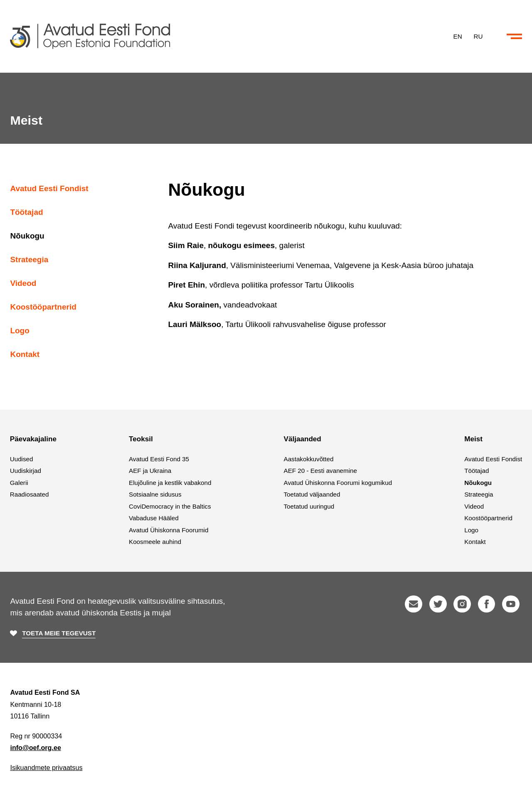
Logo (20, 331)
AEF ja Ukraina (150, 471)
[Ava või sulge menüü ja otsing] (514, 37)
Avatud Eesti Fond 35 (159, 459)
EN (458, 36)
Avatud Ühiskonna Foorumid (169, 530)
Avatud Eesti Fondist (49, 188)
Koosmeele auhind (155, 542)
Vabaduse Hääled (154, 518)
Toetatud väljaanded (312, 494)
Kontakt (25, 354)
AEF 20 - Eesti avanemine (320, 471)
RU (478, 36)
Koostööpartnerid (43, 307)
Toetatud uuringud (309, 506)
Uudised (22, 459)
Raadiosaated (30, 494)
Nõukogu (27, 236)
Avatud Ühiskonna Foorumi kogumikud (338, 483)
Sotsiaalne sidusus (155, 494)
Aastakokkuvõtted (309, 459)
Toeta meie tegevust (59, 633)
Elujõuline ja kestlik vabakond (170, 483)
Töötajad (26, 212)
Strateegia (29, 260)
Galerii (19, 483)
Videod (23, 283)
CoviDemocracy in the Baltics (170, 506)
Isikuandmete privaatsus (46, 767)
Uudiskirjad (26, 471)
